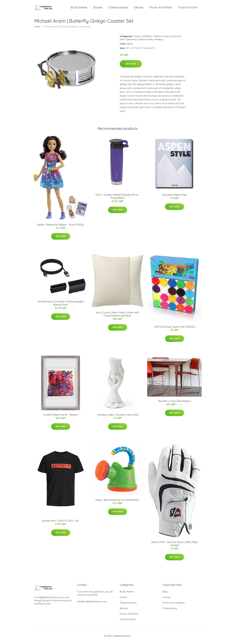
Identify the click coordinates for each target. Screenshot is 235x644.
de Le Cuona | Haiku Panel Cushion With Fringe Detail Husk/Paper (118, 317)
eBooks (139, 9)
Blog (165, 595)
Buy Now (131, 67)
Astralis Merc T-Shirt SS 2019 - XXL (61, 524)
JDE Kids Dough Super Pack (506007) (175, 330)
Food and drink (188, 9)
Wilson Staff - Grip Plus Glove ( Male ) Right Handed (175, 547)
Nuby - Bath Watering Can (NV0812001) (117, 503)
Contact (167, 600)
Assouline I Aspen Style (174, 198)
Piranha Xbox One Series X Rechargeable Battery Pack (61, 306)
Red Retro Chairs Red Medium (175, 404)
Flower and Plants (161, 9)
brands (98, 9)
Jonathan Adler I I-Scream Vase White (117, 418)
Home (37, 29)
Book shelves (79, 9)
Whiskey (159, 42)
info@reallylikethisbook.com (92, 604)
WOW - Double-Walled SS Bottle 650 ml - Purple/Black (118, 199)
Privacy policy (170, 611)
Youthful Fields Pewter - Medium (61, 418)
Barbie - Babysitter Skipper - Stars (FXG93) (61, 228)
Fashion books (146, 42)
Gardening (131, 42)
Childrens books (118, 9)
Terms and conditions (174, 606)
